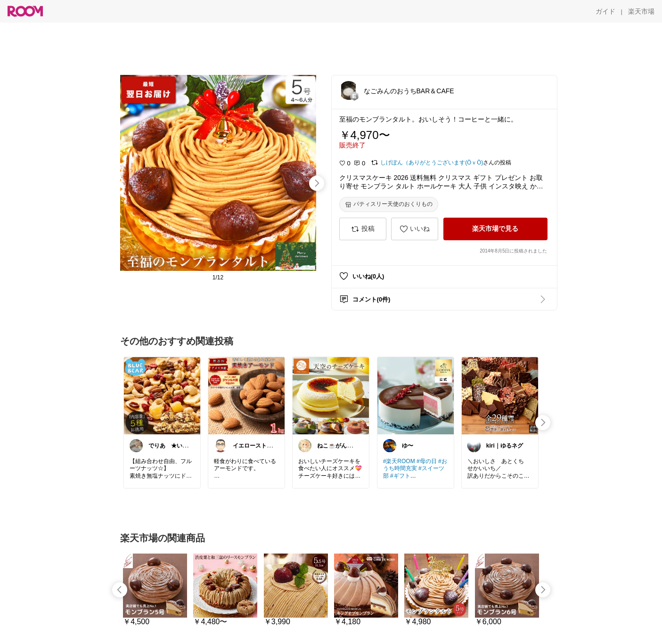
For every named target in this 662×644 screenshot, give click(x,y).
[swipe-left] (120, 590)
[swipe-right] (317, 183)
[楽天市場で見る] (495, 229)
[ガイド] (605, 11)
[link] (162, 395)
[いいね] (415, 229)
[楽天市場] (641, 11)
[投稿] (363, 229)
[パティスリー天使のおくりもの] (389, 204)
